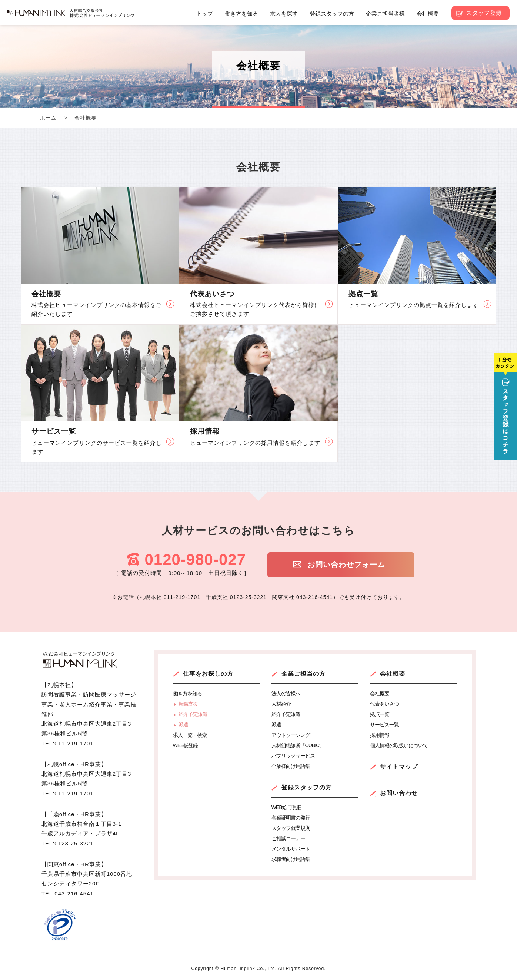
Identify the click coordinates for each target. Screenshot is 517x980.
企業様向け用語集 (291, 766)
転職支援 (188, 704)
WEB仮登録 (186, 745)
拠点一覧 (380, 714)
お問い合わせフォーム (346, 565)
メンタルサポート (291, 849)
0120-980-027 (195, 559)
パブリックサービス (293, 756)
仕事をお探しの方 (208, 674)
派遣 (183, 725)
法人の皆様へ (286, 693)
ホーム (48, 118)
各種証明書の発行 (291, 818)
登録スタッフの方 (307, 787)
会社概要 (393, 674)
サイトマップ (399, 767)
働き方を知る (187, 693)
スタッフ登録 (484, 13)
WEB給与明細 (286, 807)
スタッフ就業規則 (291, 828)
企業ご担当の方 (303, 674)
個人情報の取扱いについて (399, 745)
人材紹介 (281, 704)
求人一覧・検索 (190, 735)
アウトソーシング (291, 735)
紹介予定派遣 (193, 714)
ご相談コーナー (288, 838)
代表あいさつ (384, 704)
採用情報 (380, 735)
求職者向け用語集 (291, 859)
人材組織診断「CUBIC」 (298, 745)
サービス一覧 (384, 725)
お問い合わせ (399, 793)
